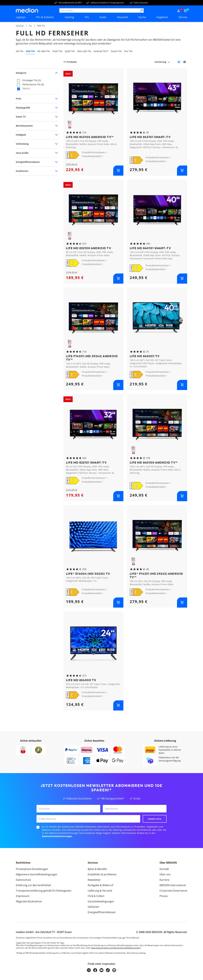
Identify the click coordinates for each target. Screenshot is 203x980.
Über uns (165, 874)
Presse (164, 896)
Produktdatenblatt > (92, 156)
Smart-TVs (116, 51)
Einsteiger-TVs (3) (32, 80)
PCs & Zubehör (45, 17)
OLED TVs (57, 51)
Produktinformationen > (95, 152)
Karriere (164, 880)
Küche (142, 17)
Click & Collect (96, 896)
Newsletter (94, 880)
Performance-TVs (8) (33, 84)
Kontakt (164, 869)
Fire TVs (128, 51)
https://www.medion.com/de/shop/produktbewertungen (115, 948)
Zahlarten (93, 907)
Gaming (69, 17)
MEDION (20, 26)
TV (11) (26, 89)
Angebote (162, 17)
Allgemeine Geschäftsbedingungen (37, 874)
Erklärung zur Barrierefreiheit (33, 885)
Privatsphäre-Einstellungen (32, 869)
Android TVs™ (101, 51)
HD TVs (20, 51)
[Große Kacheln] (185, 62)
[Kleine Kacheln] (179, 62)
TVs (87, 17)
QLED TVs (70, 51)
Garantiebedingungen (101, 901)
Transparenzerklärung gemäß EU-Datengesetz (44, 891)
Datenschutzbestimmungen (57, 836)
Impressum (23, 896)
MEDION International (173, 885)
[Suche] (141, 10)
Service (183, 17)
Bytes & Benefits (97, 869)
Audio (103, 17)
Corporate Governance (173, 891)
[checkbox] (19, 81)
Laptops (21, 17)
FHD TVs (41, 26)
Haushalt (122, 17)
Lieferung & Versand (100, 891)
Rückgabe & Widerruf (100, 885)
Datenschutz (23, 880)
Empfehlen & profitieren (102, 874)
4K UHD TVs (44, 51)
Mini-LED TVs (84, 51)
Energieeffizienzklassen (102, 912)
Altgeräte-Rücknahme (29, 901)
